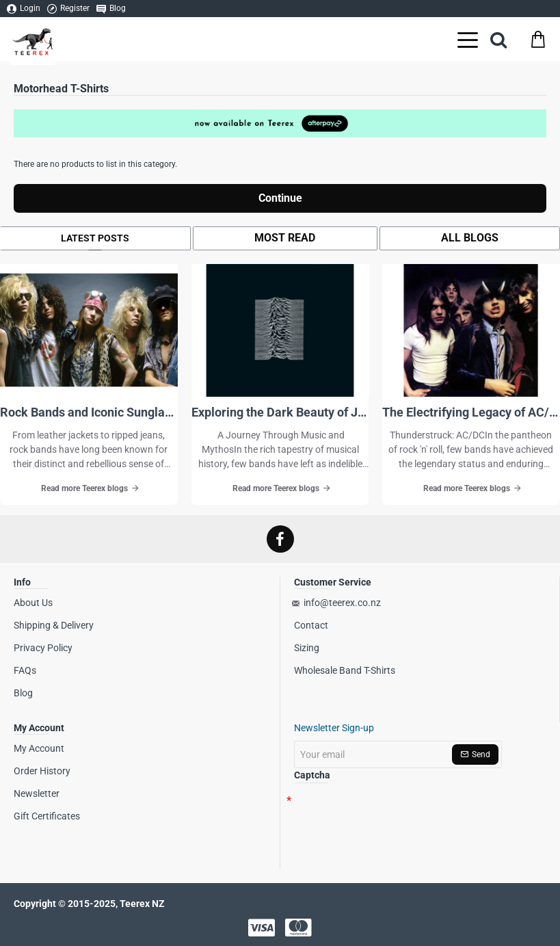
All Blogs (470, 238)
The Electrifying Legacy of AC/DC (471, 412)
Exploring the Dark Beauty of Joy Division (280, 412)
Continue (280, 198)
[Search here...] (498, 39)
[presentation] (390, 818)
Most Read (285, 238)
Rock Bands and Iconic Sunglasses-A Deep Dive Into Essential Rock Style (89, 412)
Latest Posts (95, 238)
